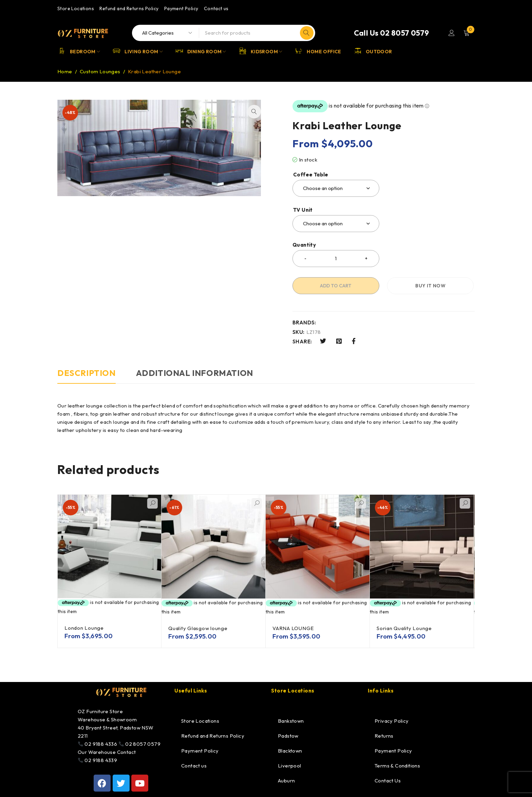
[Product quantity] (336, 259)
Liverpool (290, 766)
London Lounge (84, 628)
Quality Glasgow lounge (198, 628)
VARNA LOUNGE (293, 628)
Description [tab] (87, 373)
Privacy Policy (392, 721)
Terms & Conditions (397, 766)
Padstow (288, 736)
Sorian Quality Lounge (404, 628)
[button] (254, 112)
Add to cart (336, 286)
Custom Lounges (100, 71)
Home (65, 71)
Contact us (216, 8)
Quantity (304, 245)
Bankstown (291, 721)
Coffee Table (311, 175)
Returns (384, 736)
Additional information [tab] (195, 373)
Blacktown (290, 751)
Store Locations (76, 8)
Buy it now (430, 286)
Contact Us (388, 781)
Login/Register (452, 33)
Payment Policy (181, 8)
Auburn (286, 781)
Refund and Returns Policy (129, 8)
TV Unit (303, 210)
